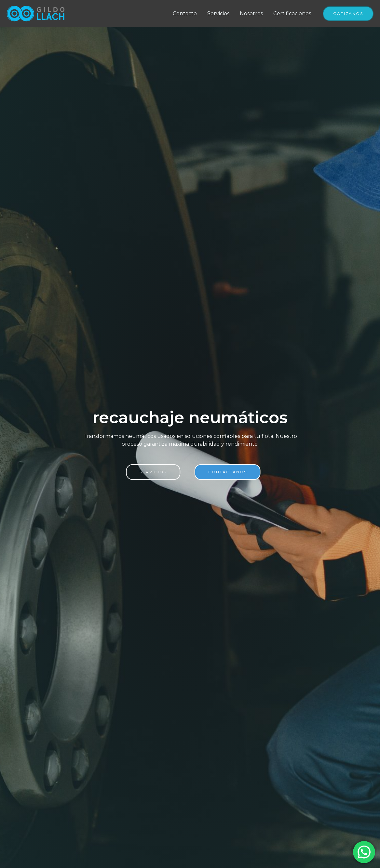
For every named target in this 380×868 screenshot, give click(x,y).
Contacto (185, 13)
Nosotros (251, 13)
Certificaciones (292, 13)
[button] (348, 14)
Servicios (218, 13)
